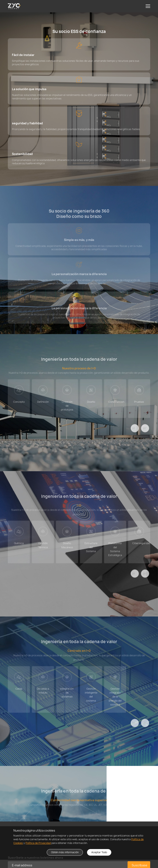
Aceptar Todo (99, 852)
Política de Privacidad (38, 843)
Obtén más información (65, 852)
